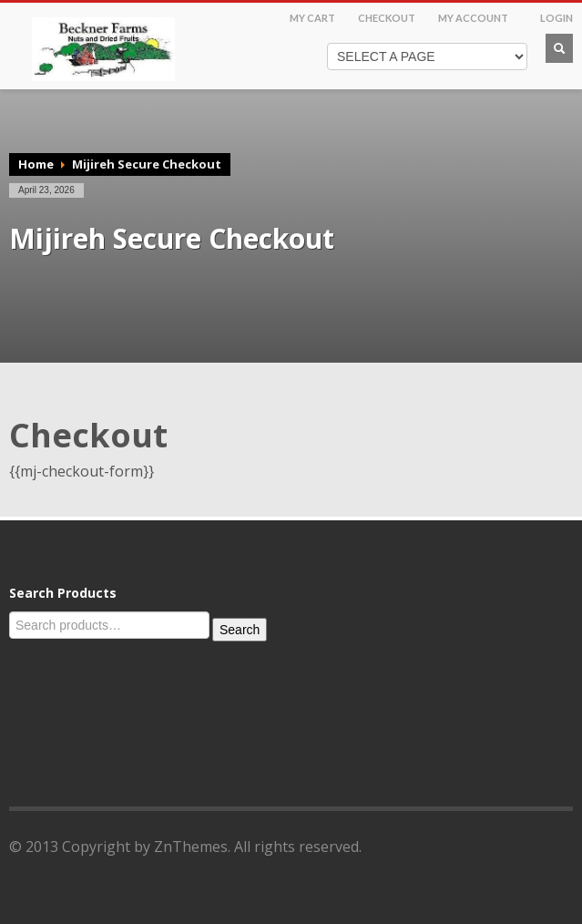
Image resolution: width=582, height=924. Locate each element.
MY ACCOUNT (473, 18)
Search (240, 630)
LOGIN (556, 18)
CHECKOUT (387, 18)
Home (36, 164)
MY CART (312, 18)
